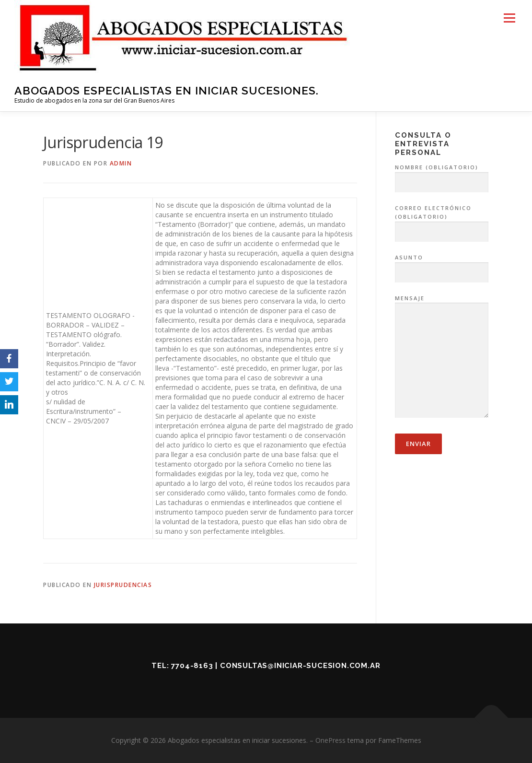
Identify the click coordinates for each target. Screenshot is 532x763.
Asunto (442, 265)
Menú (509, 18)
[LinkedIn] (9, 405)
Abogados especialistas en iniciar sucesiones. (167, 90)
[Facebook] (9, 359)
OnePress (330, 740)
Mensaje (442, 357)
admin (121, 163)
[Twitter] (9, 382)
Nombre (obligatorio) (442, 175)
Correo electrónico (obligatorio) (442, 220)
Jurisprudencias (123, 585)
